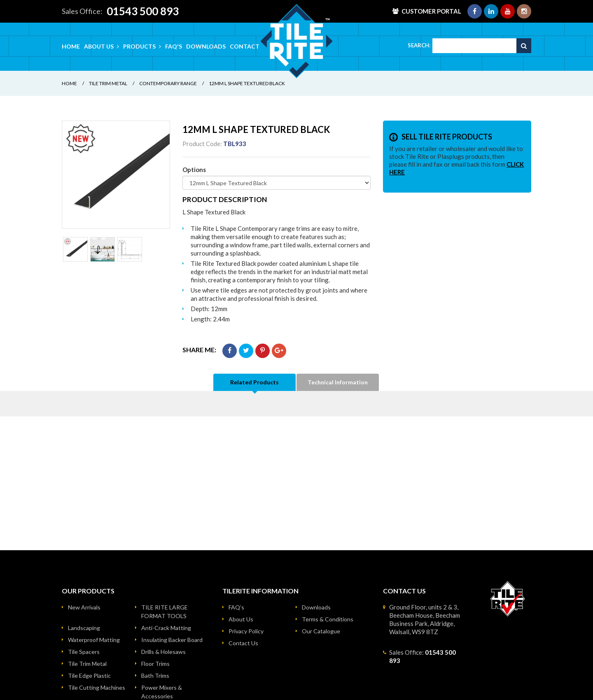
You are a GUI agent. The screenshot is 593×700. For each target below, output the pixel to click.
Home (71, 46)
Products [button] (142, 46)
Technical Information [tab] (338, 382)
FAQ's (174, 46)
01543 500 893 (143, 11)
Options (194, 170)
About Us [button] (102, 46)
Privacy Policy (246, 631)
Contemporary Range (168, 83)
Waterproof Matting (94, 640)
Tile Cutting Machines (97, 687)
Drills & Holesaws (163, 652)
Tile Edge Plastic (89, 676)
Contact (245, 46)
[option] (116, 175)
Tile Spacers (84, 652)
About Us (241, 619)
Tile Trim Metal (108, 83)
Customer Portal (431, 11)
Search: (419, 45)
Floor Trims (155, 664)
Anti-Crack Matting (166, 628)
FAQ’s (236, 607)
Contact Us (243, 643)
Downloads (206, 46)
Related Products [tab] (254, 382)
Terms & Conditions (328, 619)
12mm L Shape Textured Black (247, 83)
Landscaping (84, 628)
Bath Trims (155, 676)
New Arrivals (84, 607)
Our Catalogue (321, 631)
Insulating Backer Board (172, 640)
